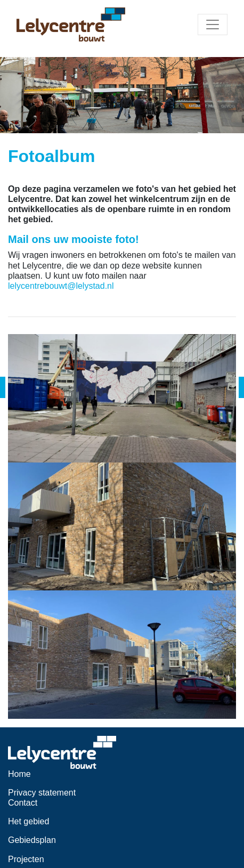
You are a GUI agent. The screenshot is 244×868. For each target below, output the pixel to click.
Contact (23, 803)
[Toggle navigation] (213, 25)
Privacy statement (42, 793)
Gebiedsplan (32, 840)
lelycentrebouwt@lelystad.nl (61, 286)
